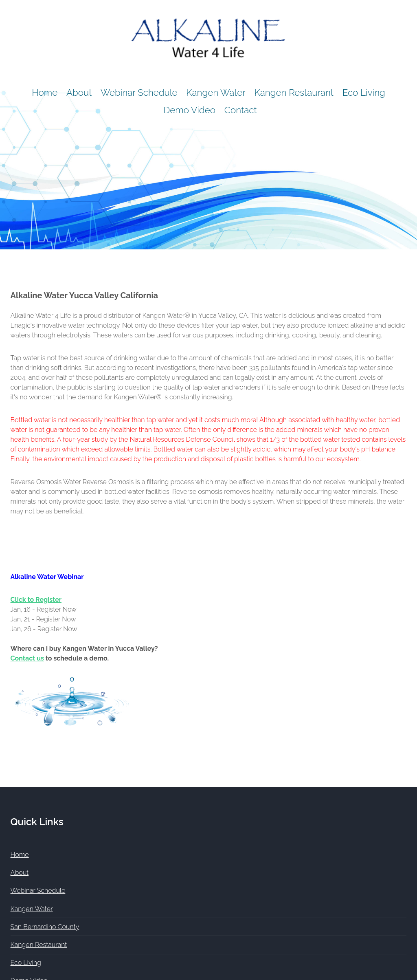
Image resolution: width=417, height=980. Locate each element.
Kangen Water (216, 92)
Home (45, 92)
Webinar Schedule (139, 92)
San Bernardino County (45, 927)
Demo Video (189, 110)
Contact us (27, 658)
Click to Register (36, 600)
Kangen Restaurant (294, 92)
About (79, 92)
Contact (241, 110)
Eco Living (364, 92)
